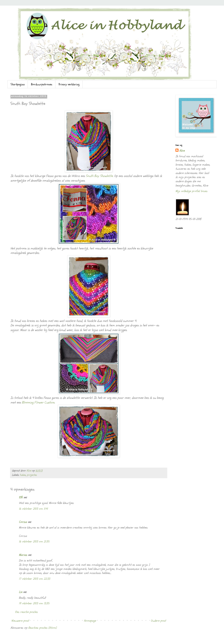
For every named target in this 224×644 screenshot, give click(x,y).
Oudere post (158, 621)
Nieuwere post (20, 621)
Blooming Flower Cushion (38, 402)
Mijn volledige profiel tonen (191, 191)
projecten (32, 475)
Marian (23, 555)
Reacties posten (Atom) (42, 628)
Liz (21, 592)
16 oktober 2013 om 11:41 (33, 509)
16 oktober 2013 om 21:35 (34, 542)
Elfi (21, 497)
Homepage (90, 621)
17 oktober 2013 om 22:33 (34, 579)
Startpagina (18, 84)
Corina (23, 522)
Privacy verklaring (69, 84)
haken (23, 475)
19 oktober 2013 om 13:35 (34, 603)
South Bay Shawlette (99, 176)
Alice (182, 151)
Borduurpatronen (42, 84)
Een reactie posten (26, 612)
